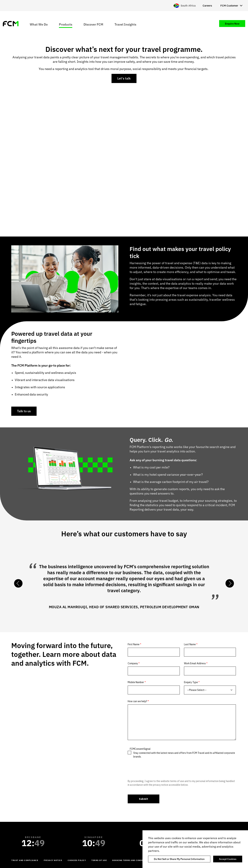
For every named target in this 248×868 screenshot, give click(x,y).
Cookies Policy (77, 860)
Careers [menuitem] (207, 6)
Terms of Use (99, 860)
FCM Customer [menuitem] (229, 6)
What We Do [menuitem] (39, 24)
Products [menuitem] (66, 24)
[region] (195, 849)
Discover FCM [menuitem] (93, 24)
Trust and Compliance (25, 860)
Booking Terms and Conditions (131, 860)
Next (230, 583)
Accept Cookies (228, 859)
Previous (18, 583)
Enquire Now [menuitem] (232, 24)
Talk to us (24, 411)
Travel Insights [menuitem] (125, 24)
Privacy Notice (53, 860)
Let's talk (124, 78)
